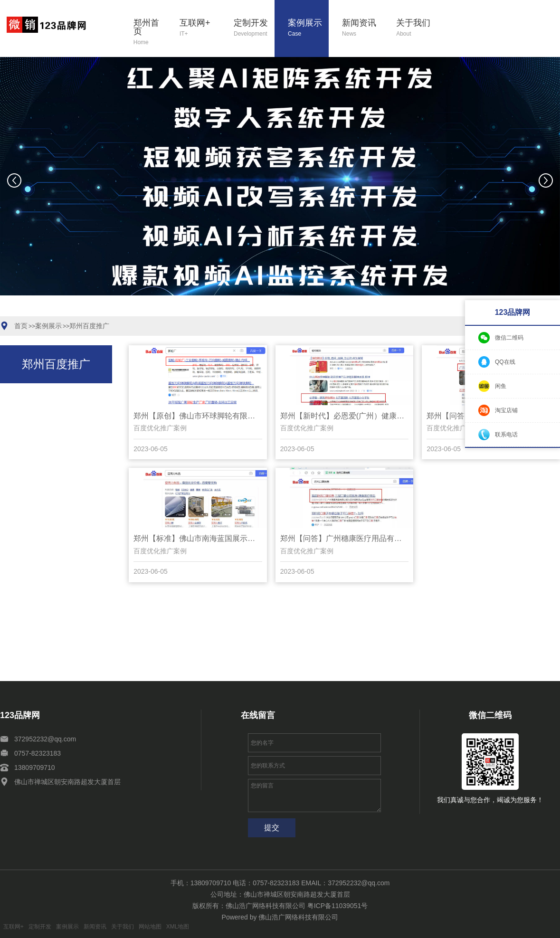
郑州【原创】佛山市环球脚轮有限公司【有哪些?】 (198, 416)
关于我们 (417, 28)
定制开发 (254, 28)
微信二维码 (509, 338)
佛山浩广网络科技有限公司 (298, 917)
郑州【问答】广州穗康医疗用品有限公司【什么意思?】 (345, 538)
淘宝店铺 (506, 410)
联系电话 (506, 435)
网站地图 (150, 927)
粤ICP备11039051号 (338, 906)
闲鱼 (501, 386)
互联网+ (200, 28)
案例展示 (308, 28)
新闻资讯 (362, 28)
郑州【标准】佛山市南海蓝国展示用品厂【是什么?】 (198, 538)
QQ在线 (505, 362)
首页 (21, 326)
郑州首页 (150, 33)
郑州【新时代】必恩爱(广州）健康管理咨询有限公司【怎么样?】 (345, 416)
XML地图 (178, 927)
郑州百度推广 (89, 326)
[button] (222, 311)
